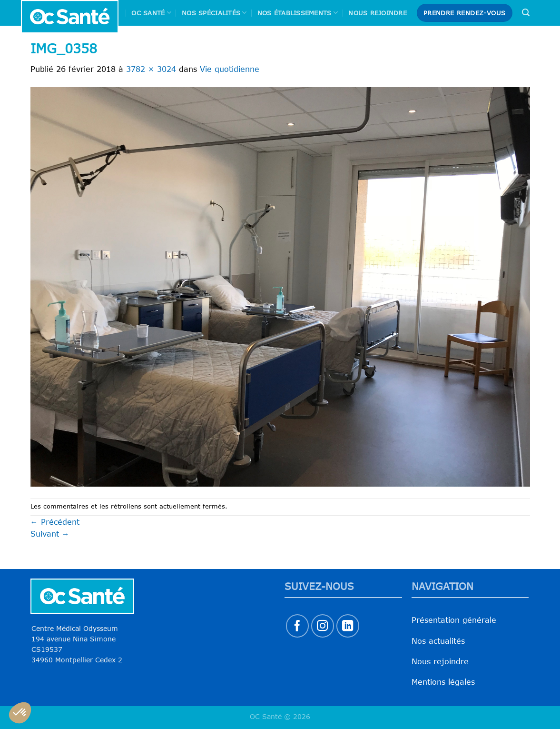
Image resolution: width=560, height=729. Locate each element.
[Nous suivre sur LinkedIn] (348, 626)
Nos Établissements (298, 13)
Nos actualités (438, 641)
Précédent (55, 522)
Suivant (50, 534)
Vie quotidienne (230, 69)
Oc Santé (151, 13)
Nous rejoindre (378, 13)
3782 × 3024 (151, 69)
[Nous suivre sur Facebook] (298, 626)
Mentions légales (443, 682)
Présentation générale (454, 620)
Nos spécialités (214, 13)
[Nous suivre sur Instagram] (323, 626)
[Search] (526, 13)
